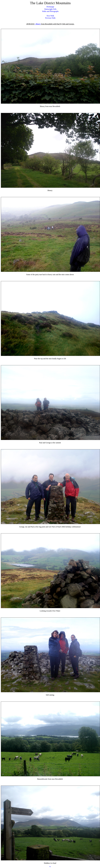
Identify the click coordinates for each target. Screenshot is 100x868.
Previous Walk (50, 18)
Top (50, 867)
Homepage (50, 7)
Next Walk (50, 16)
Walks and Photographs (50, 11)
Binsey (38, 24)
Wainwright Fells (50, 9)
